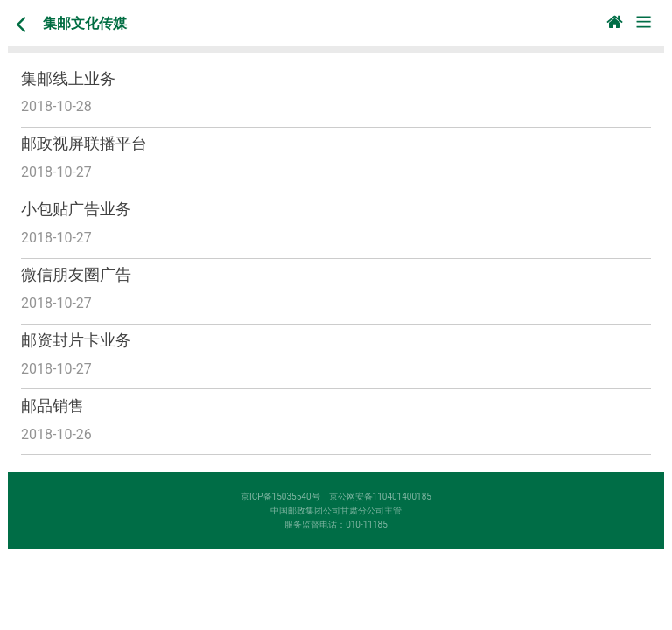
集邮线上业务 (68, 78)
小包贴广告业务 (76, 209)
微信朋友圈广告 (76, 274)
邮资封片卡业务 (76, 340)
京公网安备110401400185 (385, 497)
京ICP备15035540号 (285, 497)
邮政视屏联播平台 (84, 143)
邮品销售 (52, 406)
